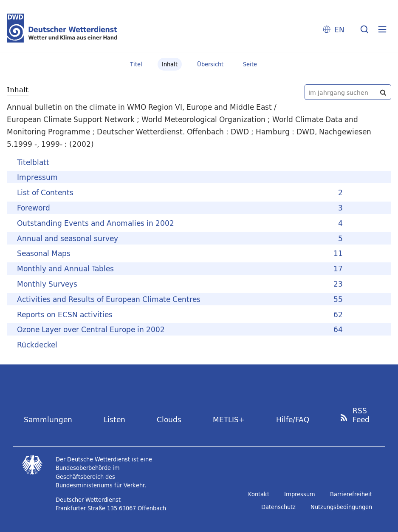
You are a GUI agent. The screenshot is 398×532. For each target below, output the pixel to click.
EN (339, 30)
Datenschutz (278, 507)
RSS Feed (361, 415)
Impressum (300, 494)
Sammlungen (48, 420)
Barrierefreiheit (351, 494)
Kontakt (259, 494)
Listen (114, 420)
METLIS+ (229, 420)
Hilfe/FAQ (293, 420)
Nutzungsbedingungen (341, 507)
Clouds (169, 420)
